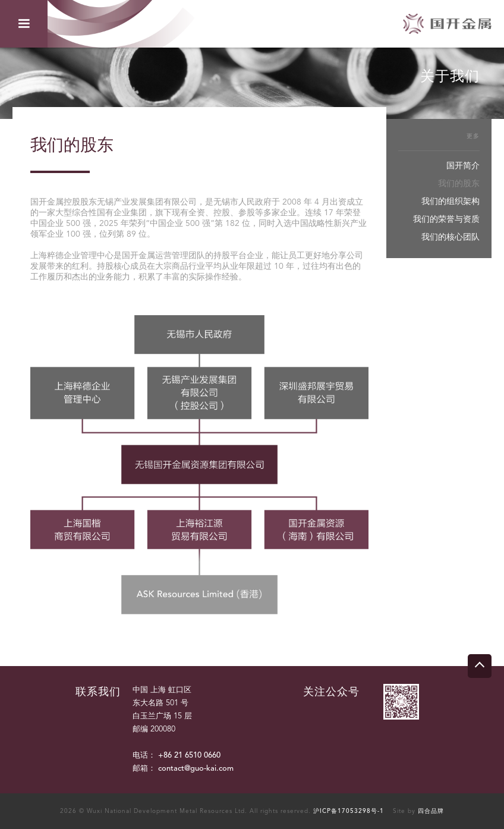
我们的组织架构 (451, 202)
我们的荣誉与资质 (446, 219)
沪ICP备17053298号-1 (349, 811)
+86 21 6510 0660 (189, 756)
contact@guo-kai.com (196, 769)
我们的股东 (459, 184)
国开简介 (463, 166)
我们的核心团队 (451, 237)
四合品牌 (431, 811)
